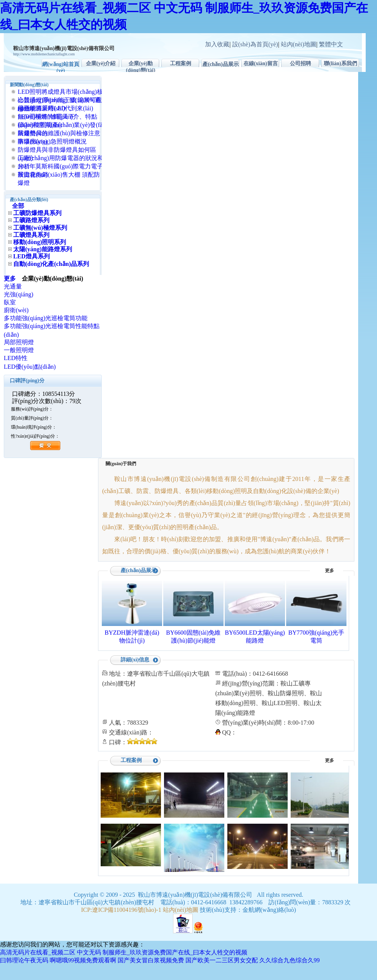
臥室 (10, 302)
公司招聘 (300, 63)
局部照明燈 (19, 342)
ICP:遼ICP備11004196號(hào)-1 (121, 910)
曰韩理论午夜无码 (24, 960)
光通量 (13, 286)
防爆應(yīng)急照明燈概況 (52, 141)
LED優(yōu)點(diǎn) (30, 367)
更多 (13, 279)
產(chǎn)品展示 (220, 64)
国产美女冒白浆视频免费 (151, 960)
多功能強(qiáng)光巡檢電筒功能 (46, 318)
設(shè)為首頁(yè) (255, 44)
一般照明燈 (19, 350)
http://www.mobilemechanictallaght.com (44, 54)
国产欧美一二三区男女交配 (222, 960)
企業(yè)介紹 (101, 63)
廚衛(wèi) (16, 310)
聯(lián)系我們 (340, 63)
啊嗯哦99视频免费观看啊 (83, 960)
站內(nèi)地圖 (299, 44)
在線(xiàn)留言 (261, 63)
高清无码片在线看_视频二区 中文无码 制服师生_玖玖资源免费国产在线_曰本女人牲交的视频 (124, 952)
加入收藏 (217, 44)
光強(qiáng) (18, 294)
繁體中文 (331, 44)
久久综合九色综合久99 (290, 960)
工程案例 (181, 63)
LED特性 (16, 358)
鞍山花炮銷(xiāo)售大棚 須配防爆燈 (59, 179)
